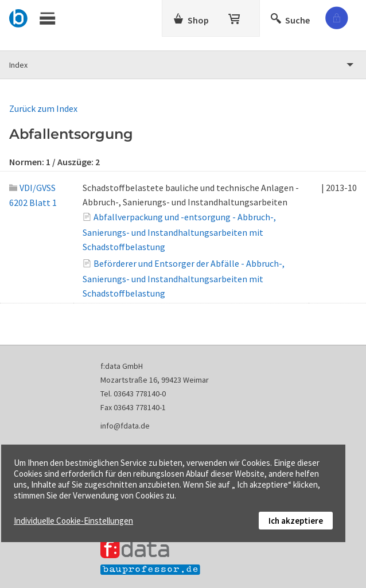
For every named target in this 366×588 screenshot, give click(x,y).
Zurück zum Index (43, 108)
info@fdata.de (125, 426)
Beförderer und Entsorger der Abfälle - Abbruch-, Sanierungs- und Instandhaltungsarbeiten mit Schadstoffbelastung (184, 278)
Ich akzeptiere (296, 521)
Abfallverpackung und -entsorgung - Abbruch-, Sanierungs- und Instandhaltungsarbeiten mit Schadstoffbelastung (179, 232)
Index (18, 65)
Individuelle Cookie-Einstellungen (73, 521)
